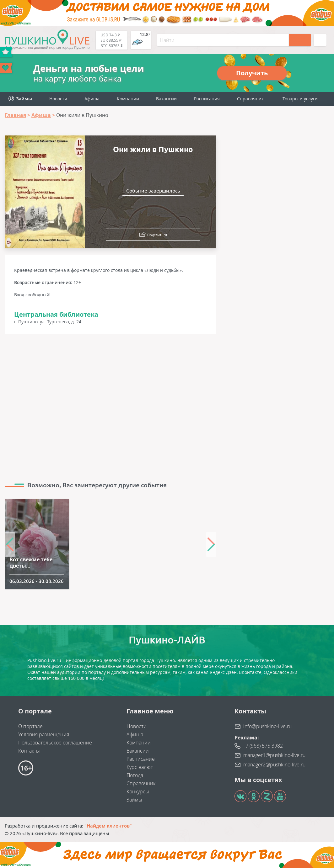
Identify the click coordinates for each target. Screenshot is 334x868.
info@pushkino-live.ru (267, 726)
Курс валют (140, 767)
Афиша (92, 99)
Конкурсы (138, 791)
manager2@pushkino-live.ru (274, 765)
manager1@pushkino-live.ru (274, 755)
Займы (134, 800)
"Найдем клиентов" (108, 826)
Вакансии (166, 99)
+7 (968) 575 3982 (263, 746)
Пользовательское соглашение (55, 743)
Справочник (250, 99)
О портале (30, 726)
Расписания (207, 99)
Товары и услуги (300, 99)
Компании (128, 99)
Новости (58, 99)
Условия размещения (44, 734)
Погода (135, 775)
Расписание (141, 759)
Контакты (29, 751)
